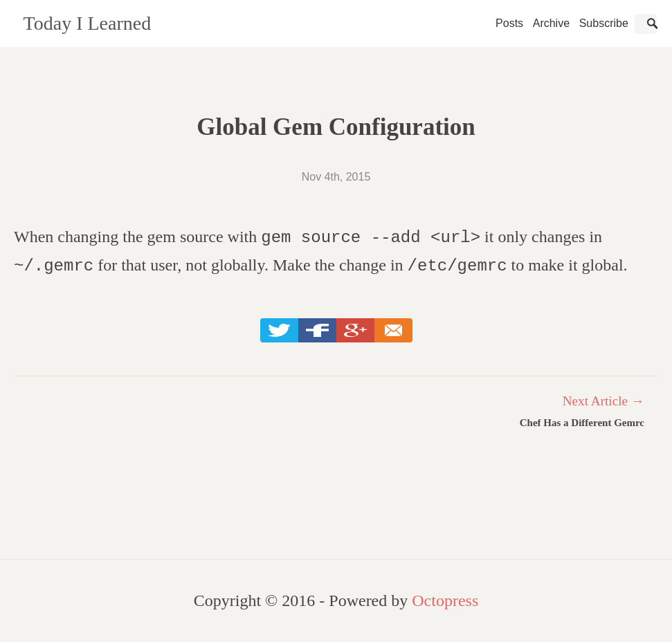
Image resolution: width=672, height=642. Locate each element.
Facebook (317, 332)
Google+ (355, 332)
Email (393, 332)
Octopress (445, 600)
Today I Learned (88, 23)
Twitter (279, 332)
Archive (551, 23)
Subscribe (604, 23)
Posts (509, 23)
